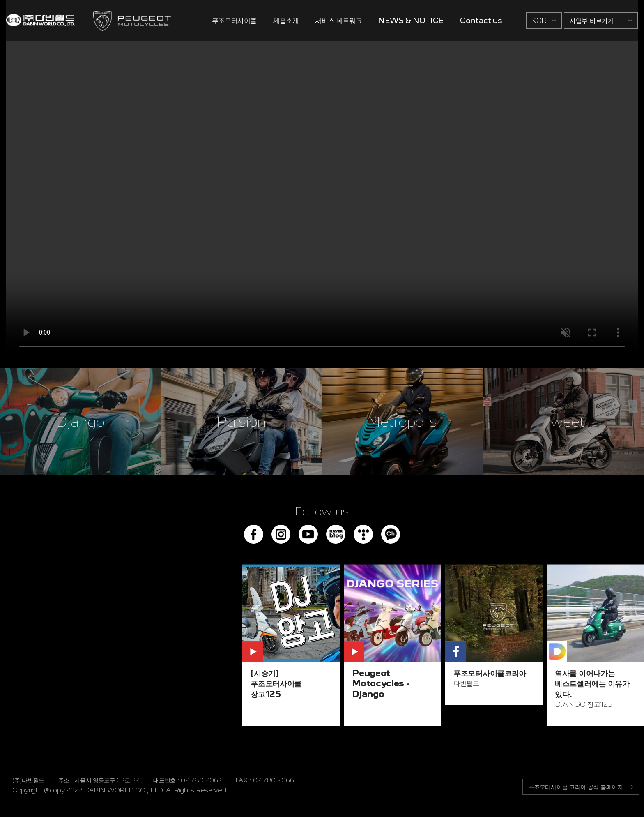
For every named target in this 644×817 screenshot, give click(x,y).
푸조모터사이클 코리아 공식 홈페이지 (574, 788)
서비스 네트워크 (338, 20)
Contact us (481, 20)
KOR (539, 21)
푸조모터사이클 (234, 20)
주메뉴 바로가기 (0, 0)
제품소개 (286, 20)
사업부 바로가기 (592, 21)
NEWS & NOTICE (411, 20)
